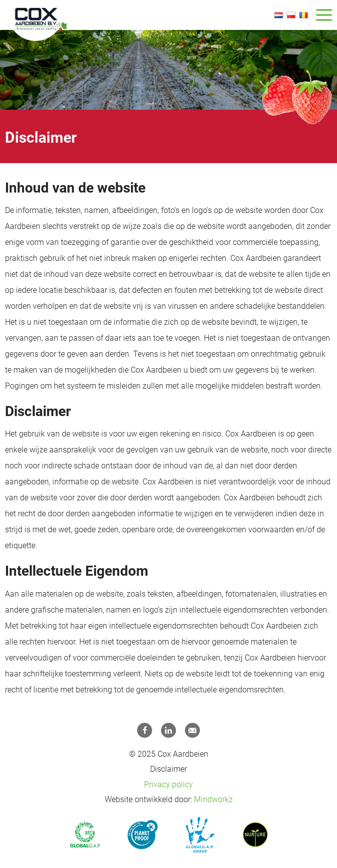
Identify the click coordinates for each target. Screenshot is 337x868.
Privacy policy (168, 784)
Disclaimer (168, 769)
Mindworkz (213, 799)
